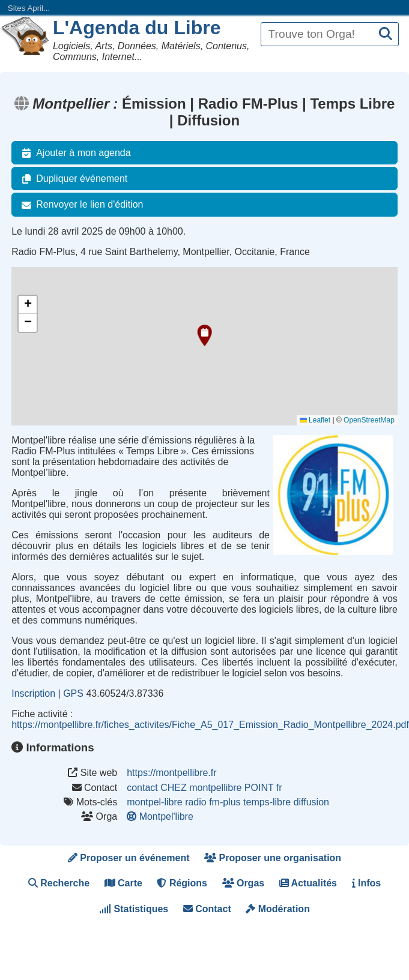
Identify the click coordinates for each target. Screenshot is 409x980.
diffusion (311, 802)
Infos (367, 883)
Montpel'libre (161, 816)
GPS (73, 693)
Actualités (308, 883)
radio (196, 802)
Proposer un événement (129, 858)
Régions (182, 883)
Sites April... (29, 8)
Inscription (33, 693)
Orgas (244, 883)
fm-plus (225, 802)
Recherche (59, 883)
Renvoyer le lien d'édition (80, 205)
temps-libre (267, 802)
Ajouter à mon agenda (74, 153)
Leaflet (315, 420)
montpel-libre (154, 802)
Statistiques (134, 909)
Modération (278, 909)
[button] (202, 335)
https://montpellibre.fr (171, 773)
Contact (207, 909)
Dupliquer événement (72, 179)
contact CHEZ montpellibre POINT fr (204, 788)
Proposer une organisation (273, 858)
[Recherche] (386, 35)
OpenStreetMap (369, 420)
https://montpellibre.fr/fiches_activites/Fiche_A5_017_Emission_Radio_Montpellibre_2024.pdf (210, 725)
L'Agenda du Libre (136, 28)
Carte (123, 883)
